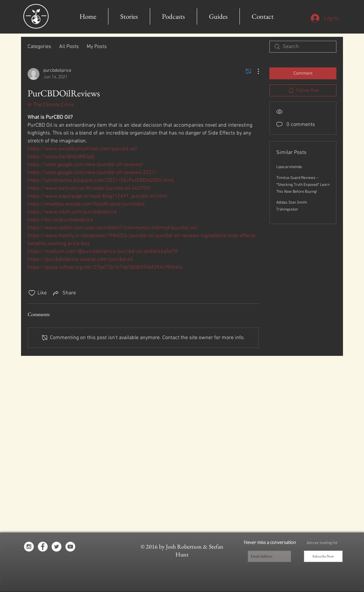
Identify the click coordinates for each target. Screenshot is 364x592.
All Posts (69, 47)
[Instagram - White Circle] (29, 547)
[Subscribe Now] (323, 556)
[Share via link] (64, 293)
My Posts (97, 47)
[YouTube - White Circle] (70, 547)
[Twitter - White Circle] (57, 547)
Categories (39, 47)
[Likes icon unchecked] (32, 293)
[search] (303, 47)
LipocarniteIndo (289, 167)
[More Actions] (255, 71)
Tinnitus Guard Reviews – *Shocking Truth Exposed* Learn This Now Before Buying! (303, 185)
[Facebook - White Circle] (43, 547)
